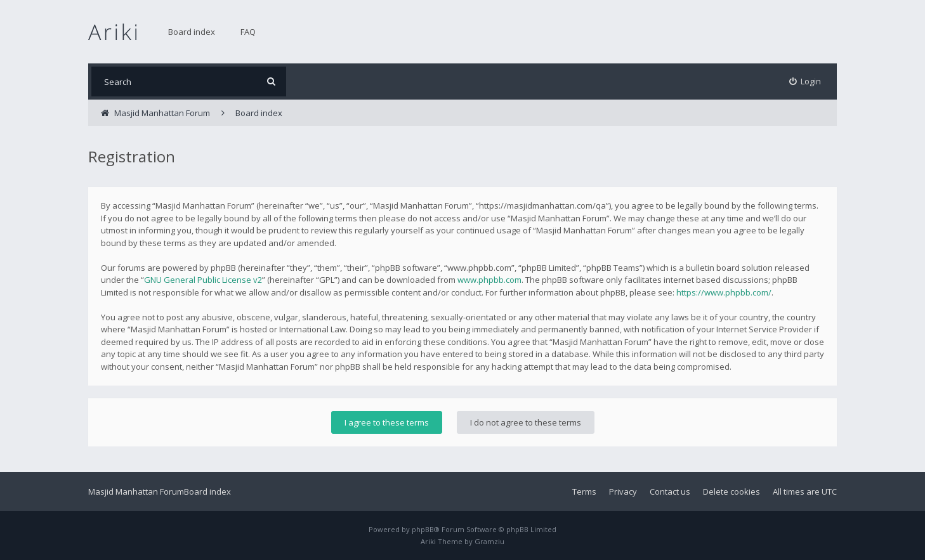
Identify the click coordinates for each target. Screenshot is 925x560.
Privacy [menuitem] (623, 492)
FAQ (248, 32)
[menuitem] (805, 81)
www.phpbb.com (489, 280)
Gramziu (489, 541)
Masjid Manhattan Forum (136, 492)
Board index (192, 32)
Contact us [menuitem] (670, 492)
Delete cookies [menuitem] (731, 492)
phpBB (423, 529)
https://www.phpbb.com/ (724, 292)
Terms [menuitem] (584, 492)
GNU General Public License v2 (203, 280)
